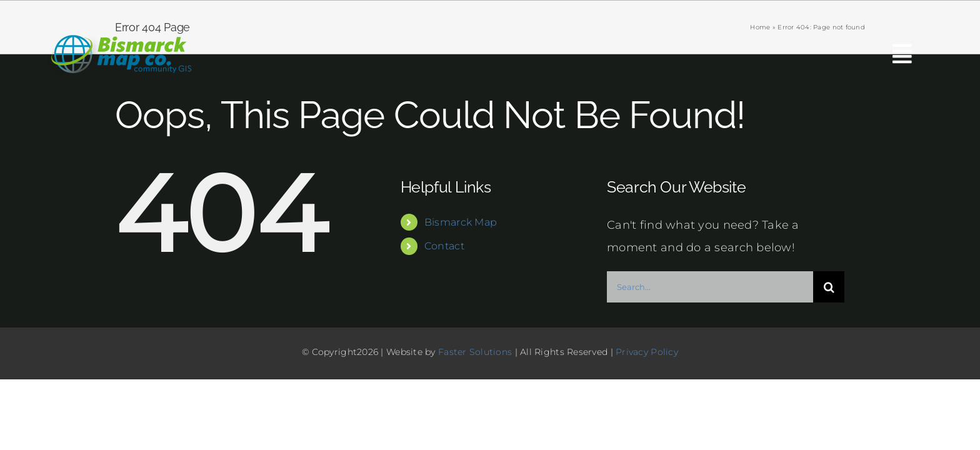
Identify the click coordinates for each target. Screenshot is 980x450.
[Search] (829, 287)
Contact (444, 246)
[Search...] (710, 287)
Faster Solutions (475, 352)
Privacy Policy (647, 352)
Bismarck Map (461, 222)
